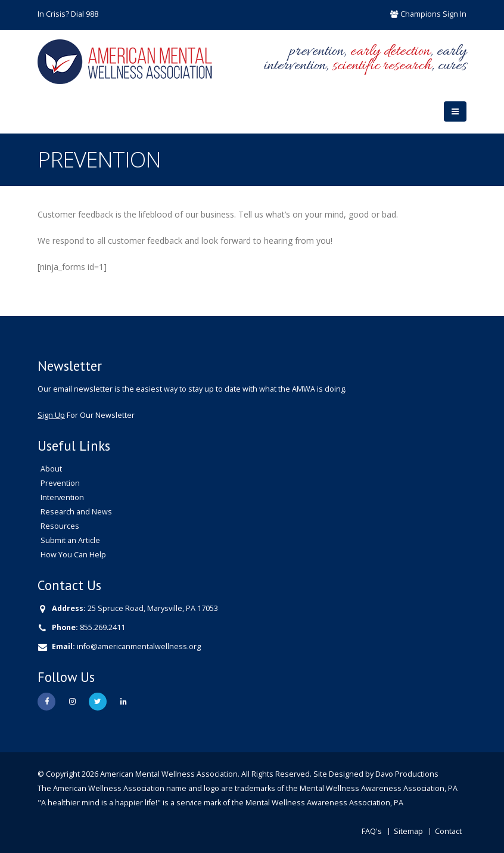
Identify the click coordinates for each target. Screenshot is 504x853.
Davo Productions (407, 774)
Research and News (76, 512)
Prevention (60, 483)
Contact (448, 831)
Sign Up (51, 415)
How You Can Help (73, 555)
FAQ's (372, 831)
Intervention (62, 497)
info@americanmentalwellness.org (139, 646)
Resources (60, 526)
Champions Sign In (433, 14)
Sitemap (408, 831)
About (51, 469)
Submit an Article (70, 540)
